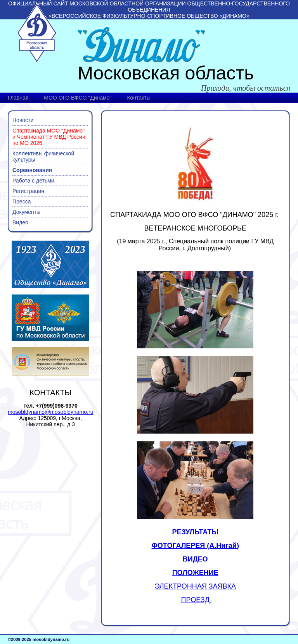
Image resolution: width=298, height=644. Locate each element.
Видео (20, 222)
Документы (26, 212)
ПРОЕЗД (196, 600)
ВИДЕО (195, 559)
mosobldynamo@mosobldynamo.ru (50, 412)
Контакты (139, 98)
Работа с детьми (33, 181)
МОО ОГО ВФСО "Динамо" (78, 98)
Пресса (22, 201)
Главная (18, 98)
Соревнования (32, 170)
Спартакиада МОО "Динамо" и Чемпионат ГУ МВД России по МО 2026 (49, 137)
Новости (23, 120)
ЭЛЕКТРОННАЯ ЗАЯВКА (195, 586)
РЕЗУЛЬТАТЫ (195, 532)
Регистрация (28, 191)
